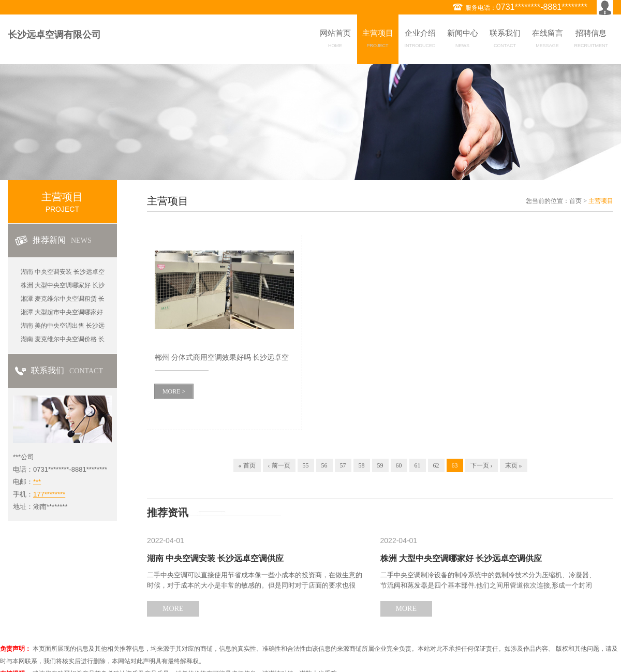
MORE (173, 609)
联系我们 (505, 40)
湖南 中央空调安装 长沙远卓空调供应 (215, 558)
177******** (49, 494)
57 (343, 465)
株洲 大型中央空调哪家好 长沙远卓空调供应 (461, 558)
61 (418, 465)
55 (306, 465)
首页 (575, 201)
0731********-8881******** (542, 7)
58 (362, 465)
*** (37, 482)
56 (324, 465)
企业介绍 (420, 40)
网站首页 (335, 40)
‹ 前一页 (279, 465)
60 (399, 465)
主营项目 (378, 40)
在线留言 (548, 40)
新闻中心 (463, 40)
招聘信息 (592, 40)
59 (380, 465)
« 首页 (247, 465)
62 (436, 465)
